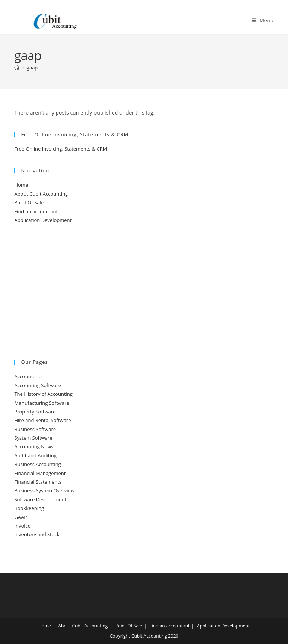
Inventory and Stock (37, 534)
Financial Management (40, 473)
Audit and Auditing (35, 455)
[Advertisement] (144, 292)
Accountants (28, 376)
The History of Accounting (43, 394)
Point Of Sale (29, 202)
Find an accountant (36, 211)
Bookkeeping (29, 508)
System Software (33, 438)
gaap (32, 68)
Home (21, 185)
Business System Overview (44, 490)
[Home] (17, 68)
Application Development (43, 220)
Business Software (35, 429)
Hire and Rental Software (43, 420)
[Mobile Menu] (263, 20)
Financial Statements (38, 482)
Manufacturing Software (42, 403)
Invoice (22, 526)
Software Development (40, 499)
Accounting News (34, 446)
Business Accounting (37, 464)
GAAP (21, 517)
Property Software (35, 412)
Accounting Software (38, 385)
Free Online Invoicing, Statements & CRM (61, 149)
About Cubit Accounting (41, 194)
